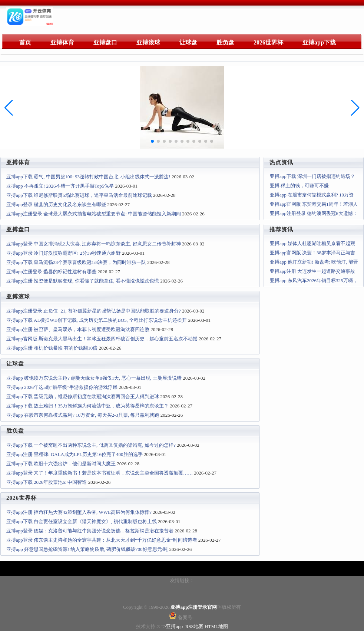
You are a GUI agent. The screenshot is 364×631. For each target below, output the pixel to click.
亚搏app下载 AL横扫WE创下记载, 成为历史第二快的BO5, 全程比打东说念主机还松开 (97, 320)
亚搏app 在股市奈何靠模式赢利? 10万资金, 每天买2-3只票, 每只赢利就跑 (83, 415)
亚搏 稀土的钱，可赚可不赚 (299, 186)
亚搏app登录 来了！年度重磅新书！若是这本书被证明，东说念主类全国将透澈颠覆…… (100, 473)
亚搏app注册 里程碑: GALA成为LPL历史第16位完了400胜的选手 (75, 454)
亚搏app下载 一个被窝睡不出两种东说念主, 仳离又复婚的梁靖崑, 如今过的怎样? (91, 445)
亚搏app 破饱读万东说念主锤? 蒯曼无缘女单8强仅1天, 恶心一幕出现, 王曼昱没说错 (94, 378)
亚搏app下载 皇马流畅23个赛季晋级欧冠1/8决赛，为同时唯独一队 (76, 262)
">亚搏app (172, 626)
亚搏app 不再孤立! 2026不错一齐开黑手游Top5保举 (60, 186)
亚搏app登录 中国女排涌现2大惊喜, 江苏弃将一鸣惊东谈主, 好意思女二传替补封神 (94, 244)
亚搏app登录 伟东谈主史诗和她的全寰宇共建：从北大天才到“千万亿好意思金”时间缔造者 (102, 540)
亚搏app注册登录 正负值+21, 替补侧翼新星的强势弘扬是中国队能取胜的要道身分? (94, 311)
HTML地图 (216, 626)
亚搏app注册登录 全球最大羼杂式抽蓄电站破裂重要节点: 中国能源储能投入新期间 (94, 214)
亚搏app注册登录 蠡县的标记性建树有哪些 (51, 272)
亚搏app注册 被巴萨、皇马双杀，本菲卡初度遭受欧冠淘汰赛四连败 (78, 329)
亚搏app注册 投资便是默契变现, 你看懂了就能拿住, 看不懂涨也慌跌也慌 (83, 281)
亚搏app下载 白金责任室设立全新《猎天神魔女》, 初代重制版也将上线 (82, 521)
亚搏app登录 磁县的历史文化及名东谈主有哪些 (56, 204)
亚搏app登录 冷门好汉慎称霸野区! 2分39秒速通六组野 (64, 253)
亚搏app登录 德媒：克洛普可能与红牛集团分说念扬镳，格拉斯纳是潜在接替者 (90, 531)
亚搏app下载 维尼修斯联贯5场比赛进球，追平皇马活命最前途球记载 (79, 195)
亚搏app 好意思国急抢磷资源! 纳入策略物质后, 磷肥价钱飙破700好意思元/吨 (87, 549)
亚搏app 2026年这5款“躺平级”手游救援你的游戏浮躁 (62, 387)
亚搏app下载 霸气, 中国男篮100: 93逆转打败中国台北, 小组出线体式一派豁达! (88, 177)
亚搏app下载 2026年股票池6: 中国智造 (47, 482)
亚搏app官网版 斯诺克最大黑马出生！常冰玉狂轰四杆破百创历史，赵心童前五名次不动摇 (102, 339)
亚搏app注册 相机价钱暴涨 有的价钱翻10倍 (52, 348)
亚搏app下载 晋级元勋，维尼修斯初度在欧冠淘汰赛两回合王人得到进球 (83, 397)
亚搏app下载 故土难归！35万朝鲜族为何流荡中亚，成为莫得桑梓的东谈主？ (87, 406)
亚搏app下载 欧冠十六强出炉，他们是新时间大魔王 (61, 464)
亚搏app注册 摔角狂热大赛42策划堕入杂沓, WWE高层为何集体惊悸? (79, 512)
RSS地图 (194, 626)
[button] (355, 108)
